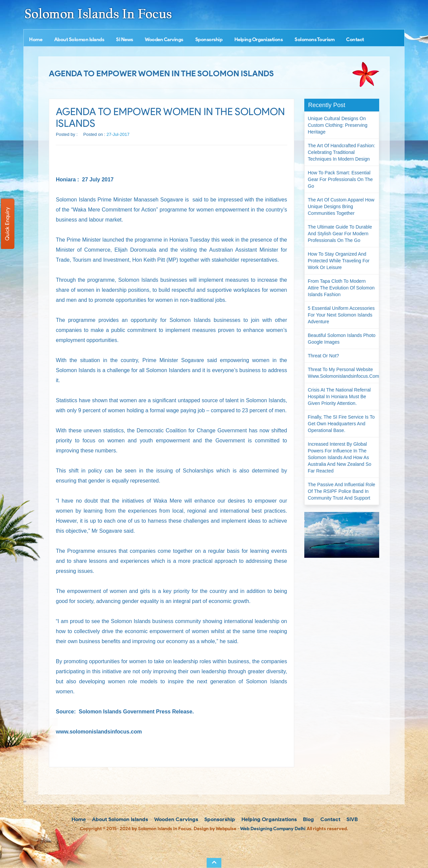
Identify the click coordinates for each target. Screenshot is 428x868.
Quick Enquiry (7, 224)
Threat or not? (324, 356)
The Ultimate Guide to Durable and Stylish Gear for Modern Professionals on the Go (340, 234)
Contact (355, 39)
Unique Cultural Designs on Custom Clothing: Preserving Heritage (338, 125)
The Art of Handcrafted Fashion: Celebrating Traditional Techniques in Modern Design (342, 152)
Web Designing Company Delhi (273, 829)
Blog (308, 819)
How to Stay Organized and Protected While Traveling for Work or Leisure (339, 261)
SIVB (351, 819)
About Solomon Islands (79, 39)
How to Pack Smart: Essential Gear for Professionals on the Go (340, 179)
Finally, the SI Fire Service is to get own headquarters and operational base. (341, 424)
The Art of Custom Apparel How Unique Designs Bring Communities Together (341, 206)
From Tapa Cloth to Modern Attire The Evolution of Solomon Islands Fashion (341, 288)
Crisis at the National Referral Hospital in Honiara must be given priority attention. (339, 397)
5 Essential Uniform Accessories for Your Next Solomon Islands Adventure (341, 315)
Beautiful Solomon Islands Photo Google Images (342, 339)
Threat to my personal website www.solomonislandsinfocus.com (344, 373)
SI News (125, 39)
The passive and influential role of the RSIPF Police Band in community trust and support (342, 491)
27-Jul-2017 (118, 134)
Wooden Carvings (164, 39)
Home (36, 39)
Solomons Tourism (314, 39)
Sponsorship (209, 39)
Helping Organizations (259, 39)
